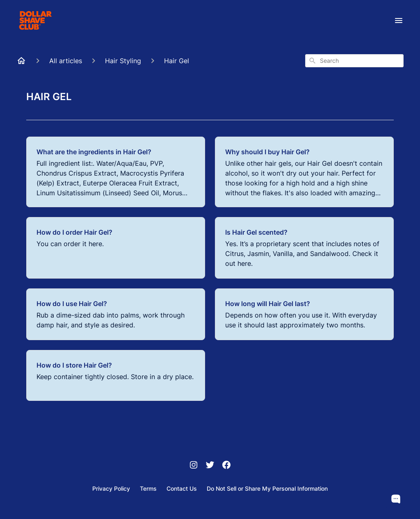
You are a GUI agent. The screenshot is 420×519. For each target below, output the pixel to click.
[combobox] (354, 61)
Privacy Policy (111, 488)
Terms (148, 488)
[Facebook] (226, 466)
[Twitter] (210, 466)
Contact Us (182, 488)
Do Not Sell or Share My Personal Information (267, 488)
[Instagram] (194, 466)
